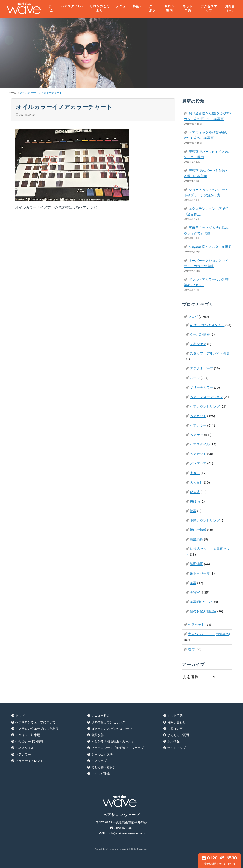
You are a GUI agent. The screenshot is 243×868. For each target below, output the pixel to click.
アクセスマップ (209, 8)
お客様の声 (175, 729)
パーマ (195, 378)
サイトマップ (177, 748)
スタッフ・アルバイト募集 (210, 353)
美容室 (195, 592)
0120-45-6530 (219, 860)
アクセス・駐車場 (28, 735)
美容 (193, 583)
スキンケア (198, 344)
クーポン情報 (200, 334)
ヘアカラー (198, 425)
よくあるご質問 (178, 735)
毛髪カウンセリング (205, 520)
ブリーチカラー (201, 387)
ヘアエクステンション (206, 397)
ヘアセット (198, 454)
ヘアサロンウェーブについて (35, 722)
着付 (191, 649)
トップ (20, 716)
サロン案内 (169, 8)
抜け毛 (195, 501)
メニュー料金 (101, 716)
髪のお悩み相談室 (203, 611)
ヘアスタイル (71, 6)
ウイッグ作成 (101, 774)
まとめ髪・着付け (104, 767)
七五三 (195, 473)
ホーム (52, 8)
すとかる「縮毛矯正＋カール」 (113, 741)
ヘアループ (99, 761)
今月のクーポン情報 (29, 741)
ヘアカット (198, 416)
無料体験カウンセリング (108, 722)
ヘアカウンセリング (205, 406)
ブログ (193, 317)
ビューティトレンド (29, 761)
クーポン (152, 8)
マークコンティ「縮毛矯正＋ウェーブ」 (119, 748)
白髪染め (196, 539)
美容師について (201, 602)
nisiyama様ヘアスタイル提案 (210, 247)
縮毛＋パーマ (200, 573)
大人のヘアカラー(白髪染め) (209, 634)
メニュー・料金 (127, 6)
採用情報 (173, 741)
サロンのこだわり (100, 8)
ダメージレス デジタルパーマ (112, 729)
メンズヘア (198, 463)
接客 (193, 511)
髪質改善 (98, 735)
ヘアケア (196, 435)
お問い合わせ (177, 722)
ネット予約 (188, 8)
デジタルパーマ (201, 368)
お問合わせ (230, 8)
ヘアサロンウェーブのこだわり (37, 729)
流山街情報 (198, 530)
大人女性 (196, 482)
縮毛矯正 (196, 564)
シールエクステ (102, 754)
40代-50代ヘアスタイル (207, 325)
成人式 (195, 492)
